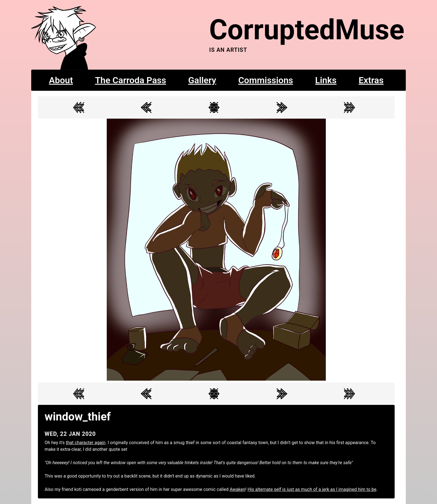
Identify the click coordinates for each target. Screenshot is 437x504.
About (61, 80)
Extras (371, 80)
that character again (86, 443)
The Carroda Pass (131, 80)
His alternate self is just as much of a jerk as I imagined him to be (312, 489)
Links (326, 80)
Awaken (237, 489)
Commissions (266, 80)
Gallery (202, 80)
